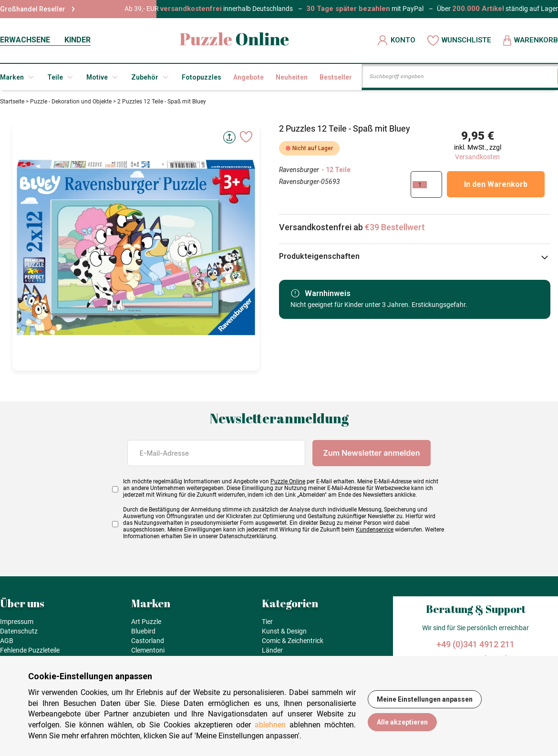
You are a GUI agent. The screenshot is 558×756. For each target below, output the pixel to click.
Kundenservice (375, 530)
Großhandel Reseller (37, 9)
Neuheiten (292, 77)
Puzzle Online (288, 481)
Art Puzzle (146, 622)
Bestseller (336, 77)
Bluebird (143, 631)
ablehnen (270, 725)
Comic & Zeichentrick (293, 641)
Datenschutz (19, 631)
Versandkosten (477, 157)
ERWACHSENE (25, 40)
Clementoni (148, 650)
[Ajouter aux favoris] (246, 137)
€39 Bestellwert (395, 227)
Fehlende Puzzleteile (30, 650)
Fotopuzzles (201, 77)
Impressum (17, 622)
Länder (272, 650)
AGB (7, 641)
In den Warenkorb (496, 184)
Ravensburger (299, 170)
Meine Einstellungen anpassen (425, 699)
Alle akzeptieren (402, 722)
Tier (267, 622)
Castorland (148, 641)
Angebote (248, 77)
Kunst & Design (284, 631)
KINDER (77, 40)
